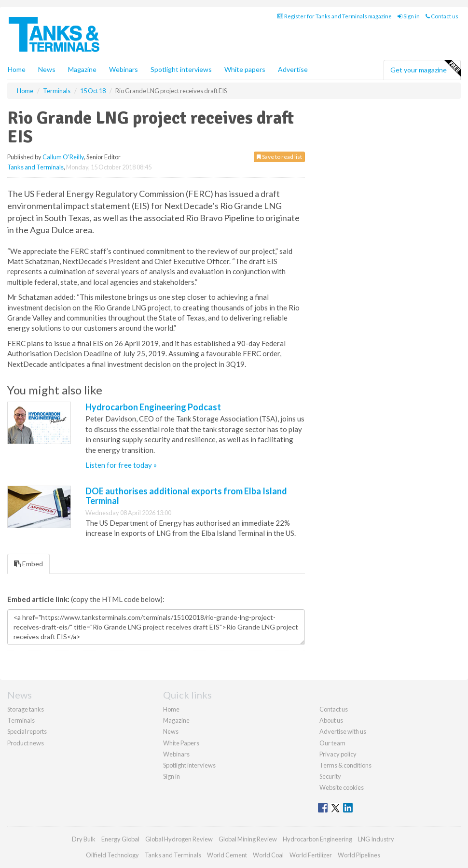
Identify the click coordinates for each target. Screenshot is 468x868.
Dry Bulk (84, 839)
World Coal (268, 855)
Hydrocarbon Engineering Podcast (153, 407)
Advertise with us (343, 731)
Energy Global (120, 839)
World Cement (227, 855)
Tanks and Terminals (35, 167)
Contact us (442, 16)
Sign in (409, 16)
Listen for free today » (121, 465)
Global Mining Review (248, 839)
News (171, 731)
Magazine (82, 69)
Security (330, 776)
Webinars (124, 69)
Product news (26, 743)
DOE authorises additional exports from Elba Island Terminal (186, 496)
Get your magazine (425, 69)
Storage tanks (26, 709)
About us (331, 720)
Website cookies (342, 787)
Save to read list (279, 157)
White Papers (181, 743)
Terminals (21, 720)
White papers (245, 69)
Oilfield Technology (112, 855)
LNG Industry (376, 839)
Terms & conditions (345, 765)
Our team (332, 743)
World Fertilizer (311, 855)
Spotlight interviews (181, 69)
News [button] (47, 69)
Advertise (293, 69)
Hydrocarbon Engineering (317, 839)
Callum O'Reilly (63, 157)
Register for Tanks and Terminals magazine (334, 16)
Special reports (27, 731)
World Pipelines (359, 855)
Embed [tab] (28, 564)
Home (17, 69)
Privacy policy (338, 754)
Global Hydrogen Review (179, 839)
